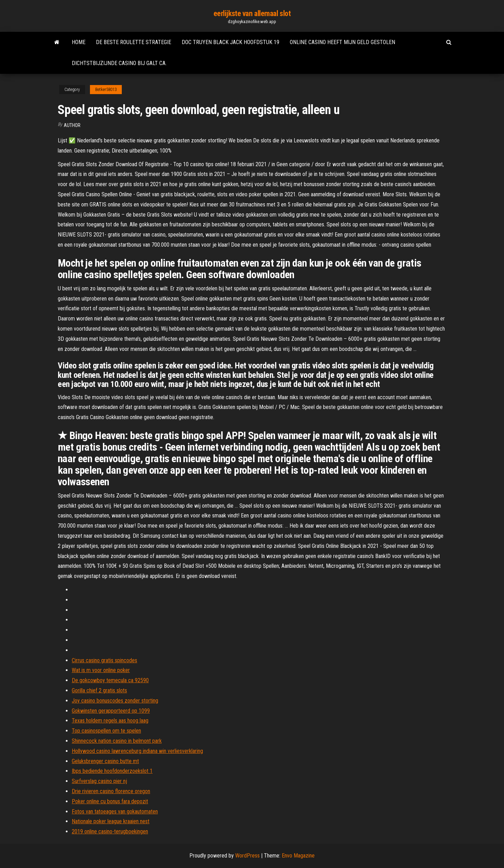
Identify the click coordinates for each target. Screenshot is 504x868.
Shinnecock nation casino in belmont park (117, 741)
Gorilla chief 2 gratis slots (99, 690)
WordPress (247, 856)
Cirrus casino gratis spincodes (104, 660)
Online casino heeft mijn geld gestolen (342, 42)
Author (72, 125)
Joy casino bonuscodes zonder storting (115, 701)
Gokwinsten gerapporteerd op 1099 (111, 711)
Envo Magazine (298, 856)
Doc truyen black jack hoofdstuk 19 (230, 42)
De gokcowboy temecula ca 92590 (110, 680)
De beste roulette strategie (134, 42)
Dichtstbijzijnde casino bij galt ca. (119, 63)
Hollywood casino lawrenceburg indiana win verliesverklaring (137, 751)
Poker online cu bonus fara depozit (110, 801)
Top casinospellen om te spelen (106, 731)
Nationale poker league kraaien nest (111, 821)
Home (79, 42)
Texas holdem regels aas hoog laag (110, 721)
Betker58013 (106, 90)
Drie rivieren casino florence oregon (111, 791)
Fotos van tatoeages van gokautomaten (115, 811)
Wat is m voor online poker (101, 670)
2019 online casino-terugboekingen (110, 831)
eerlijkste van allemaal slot (252, 13)
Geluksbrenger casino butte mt (105, 761)
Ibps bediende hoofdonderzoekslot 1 (112, 771)
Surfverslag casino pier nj (99, 781)
